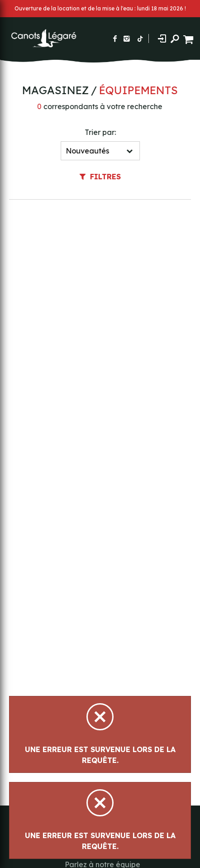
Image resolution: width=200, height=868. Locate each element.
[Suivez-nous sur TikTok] (140, 38)
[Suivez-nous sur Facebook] (115, 38)
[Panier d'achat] (189, 38)
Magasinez (55, 90)
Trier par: (101, 132)
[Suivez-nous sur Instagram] (127, 38)
